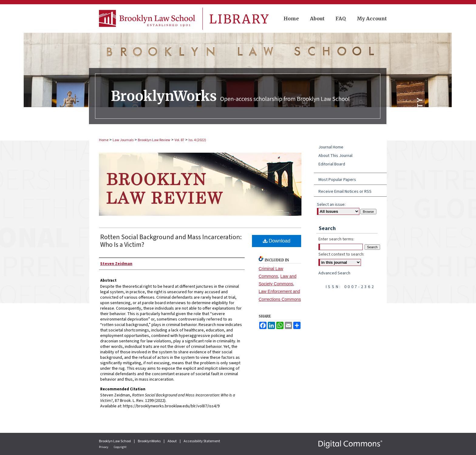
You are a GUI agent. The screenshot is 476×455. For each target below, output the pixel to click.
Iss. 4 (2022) (197, 140)
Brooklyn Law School (115, 441)
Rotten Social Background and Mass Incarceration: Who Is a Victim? (171, 241)
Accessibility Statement (202, 441)
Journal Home (331, 147)
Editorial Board (332, 164)
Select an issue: (331, 205)
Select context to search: (341, 254)
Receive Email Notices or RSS (345, 192)
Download (277, 241)
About (172, 441)
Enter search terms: (336, 239)
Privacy (104, 447)
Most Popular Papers (337, 180)
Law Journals (123, 140)
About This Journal (335, 156)
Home (104, 140)
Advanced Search (334, 273)
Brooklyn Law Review (154, 140)
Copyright (120, 447)
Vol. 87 (179, 140)
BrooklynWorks (150, 441)
